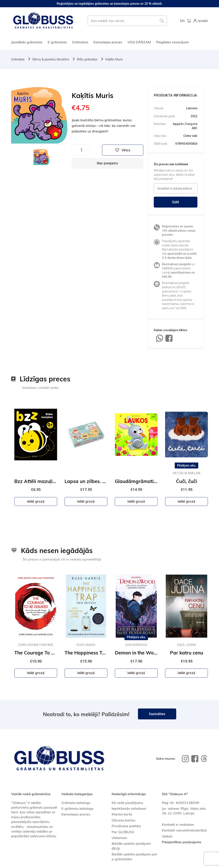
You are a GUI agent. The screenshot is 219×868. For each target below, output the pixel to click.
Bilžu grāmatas (87, 59)
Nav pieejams (107, 163)
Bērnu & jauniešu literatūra (51, 59)
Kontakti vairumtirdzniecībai (184, 830)
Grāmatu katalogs (76, 803)
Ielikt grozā (36, 501)
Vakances (119, 838)
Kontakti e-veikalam (178, 824)
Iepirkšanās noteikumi (129, 808)
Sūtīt (175, 202)
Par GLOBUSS (123, 832)
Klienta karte (122, 814)
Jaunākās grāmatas (27, 42)
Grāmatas (80, 42)
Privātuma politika (126, 826)
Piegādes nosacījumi (172, 42)
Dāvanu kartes (124, 820)
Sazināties (157, 714)
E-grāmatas (57, 42)
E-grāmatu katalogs (77, 808)
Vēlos (123, 150)
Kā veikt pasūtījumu (127, 803)
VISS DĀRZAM (139, 42)
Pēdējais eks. (187, 465)
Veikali (167, 836)
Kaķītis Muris (114, 59)
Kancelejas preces (108, 42)
